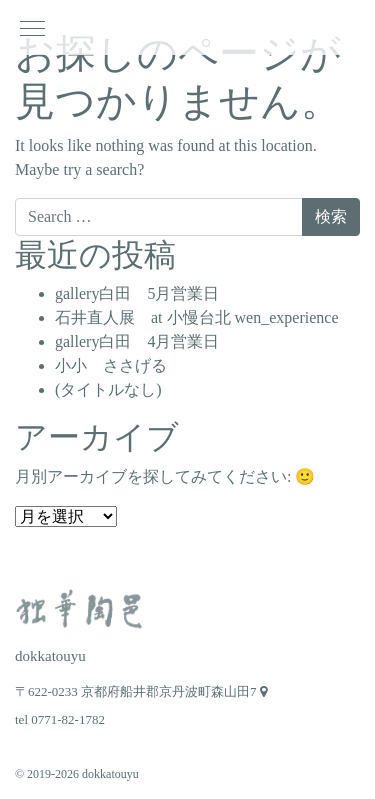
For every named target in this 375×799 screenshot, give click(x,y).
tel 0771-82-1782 (60, 719)
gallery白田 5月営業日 (137, 293)
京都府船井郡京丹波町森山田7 (174, 691)
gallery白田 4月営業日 (137, 341)
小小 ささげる (111, 365)
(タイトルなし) (108, 389)
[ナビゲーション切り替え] (32, 27)
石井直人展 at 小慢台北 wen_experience (196, 317)
